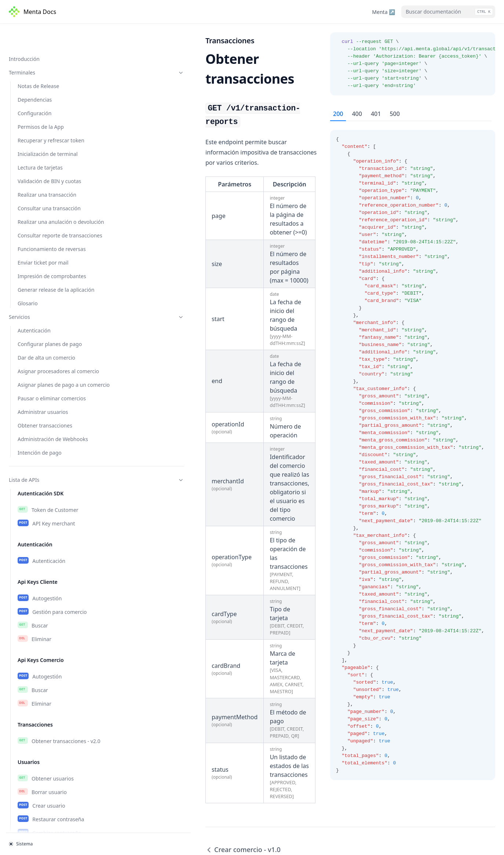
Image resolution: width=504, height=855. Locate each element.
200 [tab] (338, 114)
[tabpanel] (413, 451)
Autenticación (41, 29)
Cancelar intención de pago (58, 756)
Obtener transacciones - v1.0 (60, 821)
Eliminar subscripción (50, 641)
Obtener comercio (46, 352)
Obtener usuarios (46, 247)
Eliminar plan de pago (51, 563)
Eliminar (34, 107)
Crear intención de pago (54, 743)
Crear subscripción (48, 627)
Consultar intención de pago (59, 770)
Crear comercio (43, 365)
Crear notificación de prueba (59, 654)
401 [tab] (376, 114)
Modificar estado (45, 379)
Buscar (33, 94)
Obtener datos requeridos (56, 457)
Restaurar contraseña (51, 287)
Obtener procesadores (52, 444)
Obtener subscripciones (53, 614)
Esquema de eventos (51, 668)
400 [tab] (357, 114)
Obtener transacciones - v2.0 (59, 209)
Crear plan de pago (48, 535)
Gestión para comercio (52, 80)
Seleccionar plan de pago (55, 549)
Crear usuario (41, 274)
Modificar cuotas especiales (58, 406)
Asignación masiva (47, 576)
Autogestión (40, 66)
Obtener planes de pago (54, 508)
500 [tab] (395, 114)
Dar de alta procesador (53, 471)
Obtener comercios (48, 338)
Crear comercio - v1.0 (50, 807)
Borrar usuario (42, 260)
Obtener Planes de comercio (59, 522)
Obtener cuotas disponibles (58, 393)
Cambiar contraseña (49, 301)
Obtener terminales (48, 705)
